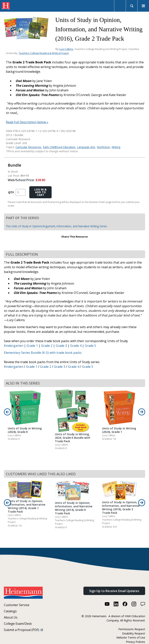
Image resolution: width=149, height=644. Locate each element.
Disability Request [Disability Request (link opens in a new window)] (134, 633)
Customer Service (17, 605)
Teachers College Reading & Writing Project (44, 53)
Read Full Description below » (27, 122)
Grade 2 (47, 346)
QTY (11, 192)
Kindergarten (14, 346)
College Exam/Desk (18, 624)
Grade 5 (90, 346)
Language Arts (86, 147)
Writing (116, 147)
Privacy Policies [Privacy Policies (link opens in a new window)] (136, 642)
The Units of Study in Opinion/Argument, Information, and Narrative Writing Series (56, 226)
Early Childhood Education (59, 147)
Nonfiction (103, 147)
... (17, 113)
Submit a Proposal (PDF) (23, 630)
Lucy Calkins (66, 49)
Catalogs (10, 611)
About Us (11, 617)
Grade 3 (61, 346)
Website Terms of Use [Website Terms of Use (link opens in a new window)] (131, 637)
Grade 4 (76, 346)
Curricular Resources (28, 147)
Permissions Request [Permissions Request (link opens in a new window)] (132, 629)
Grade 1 (32, 346)
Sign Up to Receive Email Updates (114, 591)
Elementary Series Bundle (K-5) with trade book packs (43, 353)
